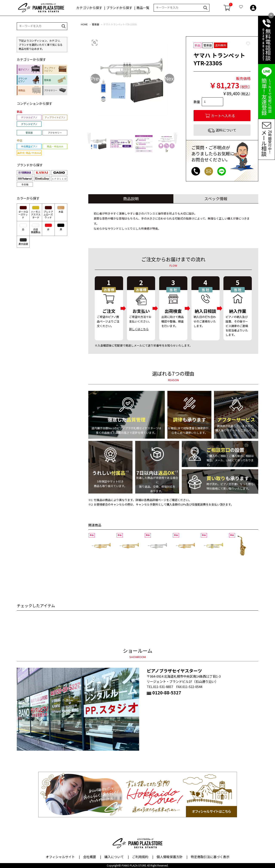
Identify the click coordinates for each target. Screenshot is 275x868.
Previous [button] (95, 79)
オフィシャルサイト (60, 857)
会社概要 (90, 857)
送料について (226, 130)
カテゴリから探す (89, 8)
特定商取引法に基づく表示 (210, 857)
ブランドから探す (119, 8)
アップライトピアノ (55, 117)
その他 (25, 184)
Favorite (248, 44)
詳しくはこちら (139, 329)
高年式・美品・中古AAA (29, 153)
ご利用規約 (140, 857)
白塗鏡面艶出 (36, 229)
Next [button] (169, 79)
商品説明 (131, 199)
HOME (84, 24)
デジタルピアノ (29, 117)
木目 (61, 210)
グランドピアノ (29, 124)
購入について (114, 857)
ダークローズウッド (23, 212)
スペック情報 (216, 199)
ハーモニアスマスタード (36, 212)
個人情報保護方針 (170, 857)
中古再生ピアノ (29, 146)
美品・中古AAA (55, 146)
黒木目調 (23, 242)
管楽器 (95, 24)
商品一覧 (143, 8)
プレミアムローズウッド (48, 212)
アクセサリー (55, 133)
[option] (132, 80)
